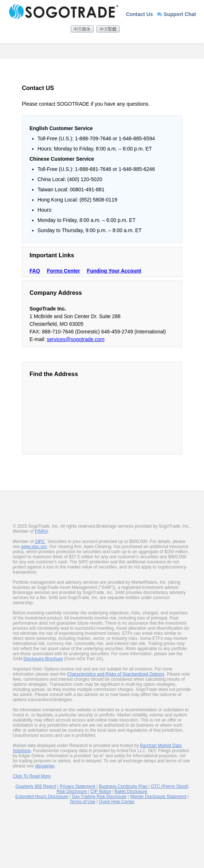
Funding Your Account (114, 271)
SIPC (40, 541)
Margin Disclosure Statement (158, 797)
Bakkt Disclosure (131, 791)
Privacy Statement (77, 786)
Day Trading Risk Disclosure (99, 797)
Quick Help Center (117, 802)
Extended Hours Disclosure (42, 797)
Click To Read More (32, 776)
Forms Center (64, 271)
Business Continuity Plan (123, 786)
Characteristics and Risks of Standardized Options (116, 674)
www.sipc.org (34, 547)
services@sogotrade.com (75, 339)
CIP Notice (101, 791)
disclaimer (45, 766)
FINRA (42, 531)
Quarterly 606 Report (36, 786)
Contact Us (140, 14)
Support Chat (176, 14)
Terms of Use (83, 802)
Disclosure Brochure (43, 659)
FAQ (35, 271)
